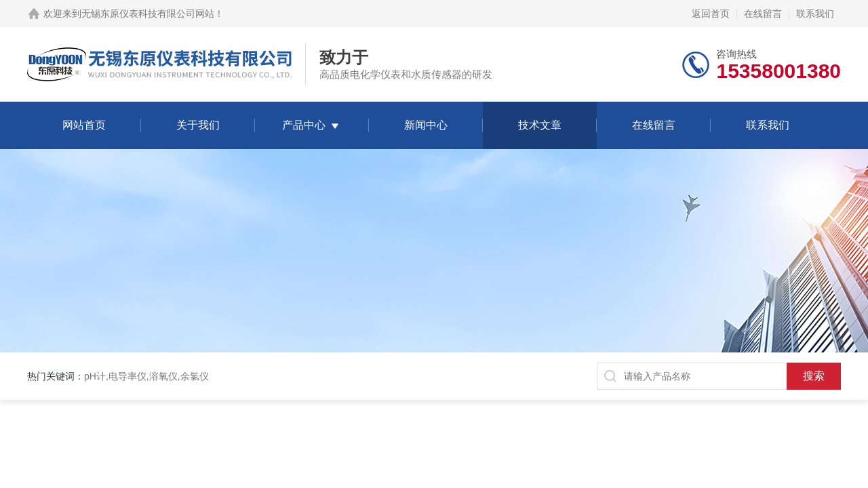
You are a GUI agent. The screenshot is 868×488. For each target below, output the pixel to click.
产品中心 (304, 125)
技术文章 (540, 125)
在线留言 (763, 14)
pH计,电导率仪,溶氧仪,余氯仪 (146, 376)
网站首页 (84, 125)
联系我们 (815, 14)
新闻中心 (426, 125)
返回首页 (711, 14)
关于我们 (198, 125)
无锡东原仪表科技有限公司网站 (148, 14)
